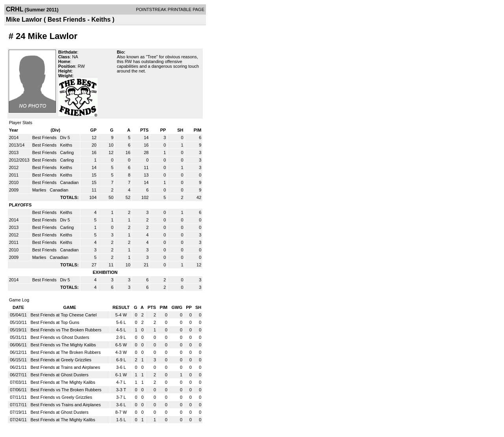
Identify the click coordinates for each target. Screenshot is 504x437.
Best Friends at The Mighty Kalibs (63, 382)
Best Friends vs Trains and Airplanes (66, 405)
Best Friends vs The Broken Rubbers (66, 330)
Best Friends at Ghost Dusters (59, 375)
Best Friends (45, 138)
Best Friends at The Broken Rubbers (65, 352)
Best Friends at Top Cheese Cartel (63, 315)
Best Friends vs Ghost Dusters (60, 337)
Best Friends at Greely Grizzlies (61, 360)
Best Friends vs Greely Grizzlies (61, 397)
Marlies (40, 190)
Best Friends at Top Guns (55, 322)
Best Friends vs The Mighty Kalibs (63, 345)
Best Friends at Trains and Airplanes (65, 367)
